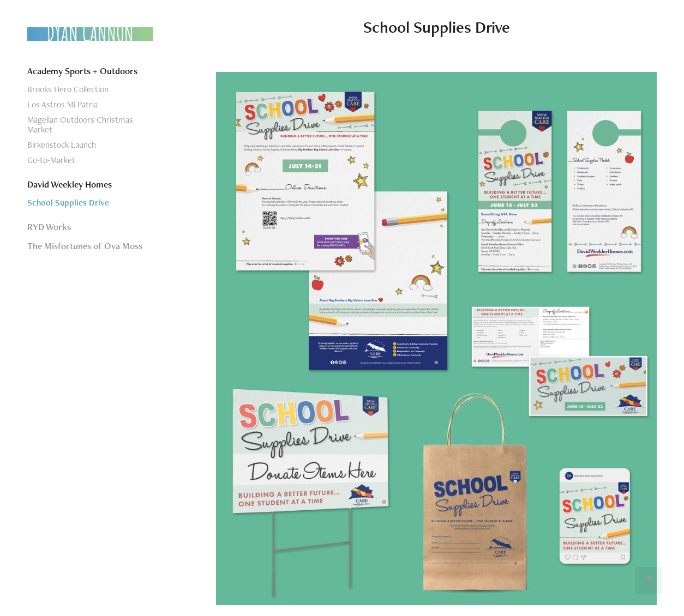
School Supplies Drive (68, 203)
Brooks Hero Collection (68, 89)
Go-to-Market (51, 160)
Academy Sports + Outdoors (82, 71)
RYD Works (49, 227)
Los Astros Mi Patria (62, 104)
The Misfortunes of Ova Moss (85, 246)
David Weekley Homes (70, 184)
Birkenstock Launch (62, 145)
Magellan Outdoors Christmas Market (80, 125)
